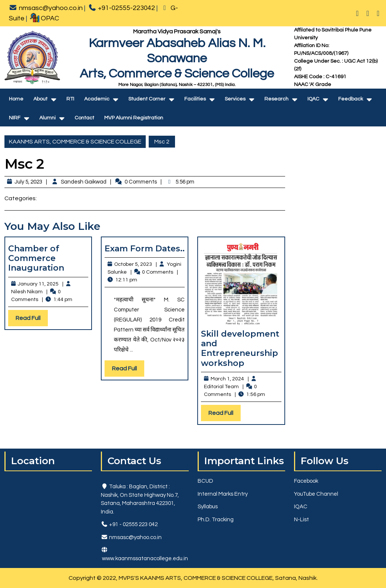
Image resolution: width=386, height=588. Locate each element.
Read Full (32, 320)
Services (235, 99)
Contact (84, 118)
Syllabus (208, 507)
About (40, 99)
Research (276, 99)
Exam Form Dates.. (145, 249)
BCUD (205, 481)
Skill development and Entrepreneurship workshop (240, 348)
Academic (97, 99)
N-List (301, 520)
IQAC (313, 99)
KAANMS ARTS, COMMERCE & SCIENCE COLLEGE (75, 142)
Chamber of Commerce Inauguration (36, 258)
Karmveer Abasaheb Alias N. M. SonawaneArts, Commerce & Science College (177, 58)
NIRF (15, 118)
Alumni (47, 118)
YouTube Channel (316, 494)
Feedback (351, 99)
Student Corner (147, 99)
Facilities (195, 99)
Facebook (306, 481)
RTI (70, 99)
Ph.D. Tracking (216, 520)
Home (16, 99)
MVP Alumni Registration (134, 118)
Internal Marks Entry (223, 494)
